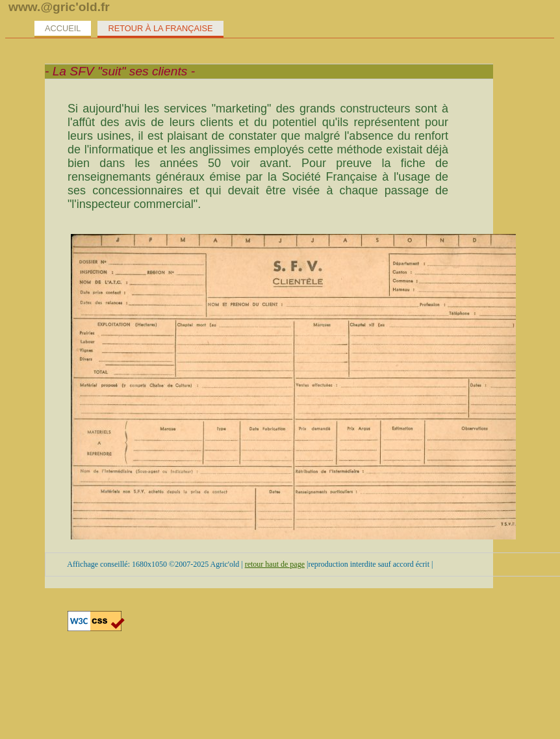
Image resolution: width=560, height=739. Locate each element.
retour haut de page (275, 564)
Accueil (63, 28)
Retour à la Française (160, 28)
